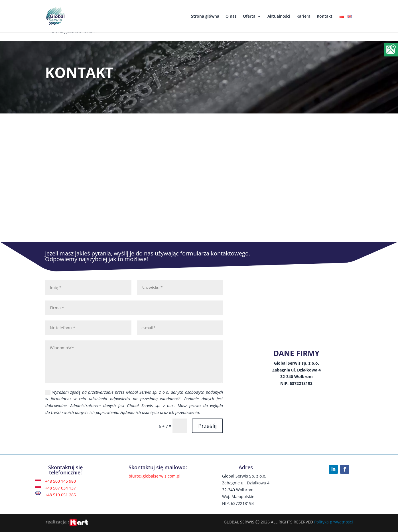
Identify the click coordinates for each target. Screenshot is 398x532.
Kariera (303, 17)
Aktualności (279, 17)
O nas (231, 17)
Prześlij (207, 426)
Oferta (249, 17)
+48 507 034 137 (60, 488)
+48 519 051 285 (60, 495)
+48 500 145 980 (60, 481)
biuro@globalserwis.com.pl (155, 476)
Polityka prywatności (334, 522)
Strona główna (205, 17)
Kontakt (325, 17)
